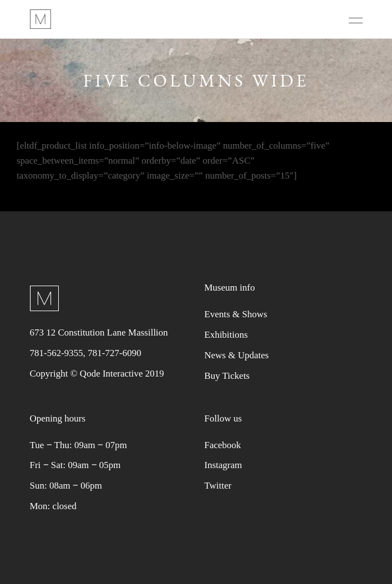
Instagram (223, 465)
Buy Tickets (227, 376)
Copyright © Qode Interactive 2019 (97, 374)
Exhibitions (226, 335)
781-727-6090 (114, 353)
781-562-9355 (57, 353)
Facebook (223, 445)
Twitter (218, 486)
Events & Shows (236, 314)
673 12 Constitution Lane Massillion (99, 332)
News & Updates (237, 355)
